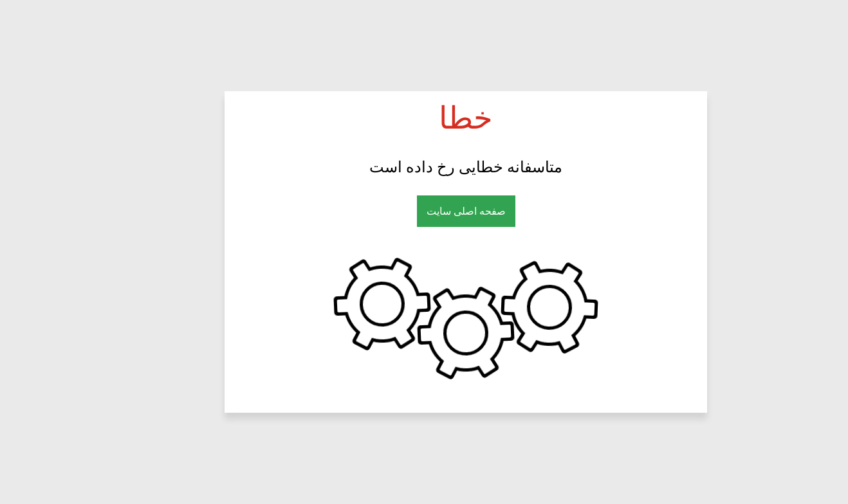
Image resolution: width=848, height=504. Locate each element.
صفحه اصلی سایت (424, 211)
